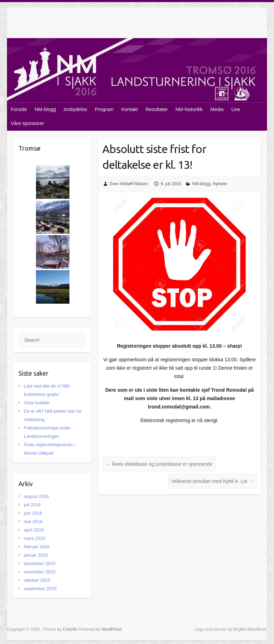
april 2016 (34, 530)
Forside (19, 109)
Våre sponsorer (28, 123)
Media (217, 109)
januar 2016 (36, 555)
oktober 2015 (37, 580)
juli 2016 (32, 505)
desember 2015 (39, 563)
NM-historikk (189, 109)
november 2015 (39, 572)
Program (104, 109)
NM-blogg (45, 109)
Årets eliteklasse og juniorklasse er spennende (159, 464)
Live (236, 109)
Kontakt (129, 109)
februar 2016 (37, 547)
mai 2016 (33, 522)
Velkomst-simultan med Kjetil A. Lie (212, 481)
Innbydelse (75, 109)
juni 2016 (33, 513)
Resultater (157, 109)
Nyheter (220, 184)
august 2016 (36, 496)
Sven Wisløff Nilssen (129, 184)
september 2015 (40, 589)
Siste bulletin (37, 403)
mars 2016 (34, 538)
